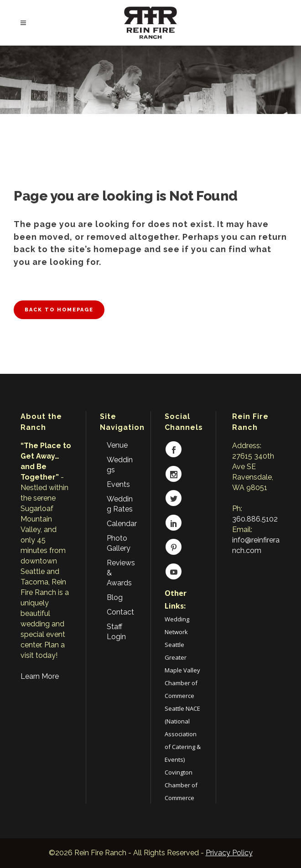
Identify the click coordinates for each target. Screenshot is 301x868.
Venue (117, 445)
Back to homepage (59, 310)
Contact (120, 612)
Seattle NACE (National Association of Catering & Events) (183, 734)
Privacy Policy (229, 853)
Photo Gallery (119, 543)
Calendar (122, 524)
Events (118, 484)
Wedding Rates (120, 504)
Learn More (40, 676)
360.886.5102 (255, 519)
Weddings (120, 465)
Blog (115, 597)
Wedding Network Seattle (177, 632)
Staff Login (116, 632)
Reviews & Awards (121, 573)
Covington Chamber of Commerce (181, 785)
